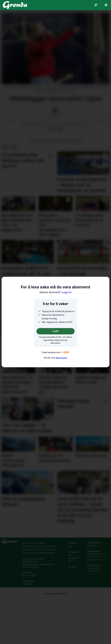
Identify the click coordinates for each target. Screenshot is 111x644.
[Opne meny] (106, 5)
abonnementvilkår (31, 613)
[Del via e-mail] (60, 175)
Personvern (28, 610)
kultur (78, 187)
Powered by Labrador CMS (56, 640)
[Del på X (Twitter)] (55, 175)
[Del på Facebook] (51, 175)
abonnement (61, 358)
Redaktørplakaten (31, 607)
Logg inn (55, 292)
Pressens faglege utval (33, 605)
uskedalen (66, 187)
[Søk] (96, 5)
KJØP (56, 331)
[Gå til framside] (15, 5)
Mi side (72, 613)
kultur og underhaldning (43, 187)
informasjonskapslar (43, 610)
